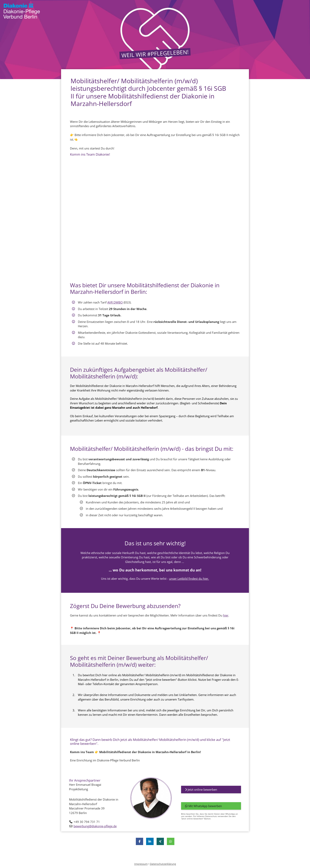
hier (226, 615)
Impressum (141, 864)
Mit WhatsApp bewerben (203, 806)
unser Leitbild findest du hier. (189, 579)
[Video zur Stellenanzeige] (155, 219)
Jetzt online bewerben (201, 790)
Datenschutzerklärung (163, 864)
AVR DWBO (115, 302)
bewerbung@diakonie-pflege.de (95, 826)
